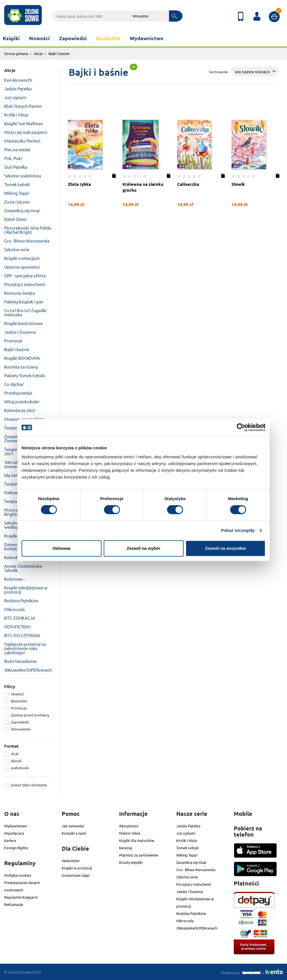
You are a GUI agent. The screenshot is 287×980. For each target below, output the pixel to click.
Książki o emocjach (22, 258)
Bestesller (19, 701)
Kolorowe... (15, 579)
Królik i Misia (16, 115)
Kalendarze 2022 (20, 410)
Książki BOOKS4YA (22, 358)
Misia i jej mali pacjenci (26, 132)
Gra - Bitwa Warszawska (27, 241)
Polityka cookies (18, 875)
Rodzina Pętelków (21, 600)
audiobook (20, 768)
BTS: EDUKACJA (20, 618)
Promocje (13, 341)
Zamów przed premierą (30, 715)
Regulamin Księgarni (21, 897)
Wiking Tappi (17, 193)
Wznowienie (21, 729)
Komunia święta (19, 293)
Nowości (39, 38)
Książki (11, 38)
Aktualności (129, 826)
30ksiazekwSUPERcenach (28, 670)
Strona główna (16, 53)
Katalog (126, 848)
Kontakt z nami (74, 833)
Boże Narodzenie (20, 661)
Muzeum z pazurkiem (24, 419)
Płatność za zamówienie (139, 855)
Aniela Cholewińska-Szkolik (23, 568)
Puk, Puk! (13, 158)
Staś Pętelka (16, 167)
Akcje (38, 53)
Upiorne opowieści (22, 267)
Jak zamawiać (73, 826)
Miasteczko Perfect (22, 141)
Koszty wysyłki (131, 862)
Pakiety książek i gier (24, 302)
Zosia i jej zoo (17, 202)
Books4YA (108, 38)
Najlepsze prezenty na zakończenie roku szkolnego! (25, 648)
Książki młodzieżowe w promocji (26, 590)
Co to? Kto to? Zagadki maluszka (25, 312)
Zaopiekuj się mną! (22, 210)
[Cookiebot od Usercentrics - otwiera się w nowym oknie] (241, 427)
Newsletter (71, 861)
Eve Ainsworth (18, 80)
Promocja (19, 708)
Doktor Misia (130, 833)
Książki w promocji (77, 868)
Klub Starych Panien (23, 106)
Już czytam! (15, 97)
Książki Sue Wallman (24, 123)
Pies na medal (17, 149)
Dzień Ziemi (15, 219)
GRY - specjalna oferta (25, 275)
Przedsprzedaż (18, 393)
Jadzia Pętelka (18, 89)
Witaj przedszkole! (22, 401)
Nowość (18, 694)
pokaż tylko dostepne (29, 785)
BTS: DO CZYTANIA (22, 635)
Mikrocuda (14, 609)
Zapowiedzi (73, 38)
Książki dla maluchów (137, 840)
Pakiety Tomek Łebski (25, 375)
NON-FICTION (17, 627)
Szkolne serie (17, 249)
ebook (16, 761)
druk (15, 754)
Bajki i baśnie (17, 349)
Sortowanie (218, 72)
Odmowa (62, 548)
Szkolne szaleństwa (23, 176)
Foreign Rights (16, 848)
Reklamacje (14, 904)
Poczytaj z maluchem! (25, 284)
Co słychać (14, 384)
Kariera (10, 840)
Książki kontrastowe (24, 323)
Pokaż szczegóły (238, 530)
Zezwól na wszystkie (226, 548)
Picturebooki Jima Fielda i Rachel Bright (28, 230)
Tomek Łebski (17, 184)
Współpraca (14, 833)
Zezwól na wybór (143, 548)
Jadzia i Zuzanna (20, 332)
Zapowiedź (20, 722)
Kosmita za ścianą (21, 367)
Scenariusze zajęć (76, 875)
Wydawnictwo (147, 38)
